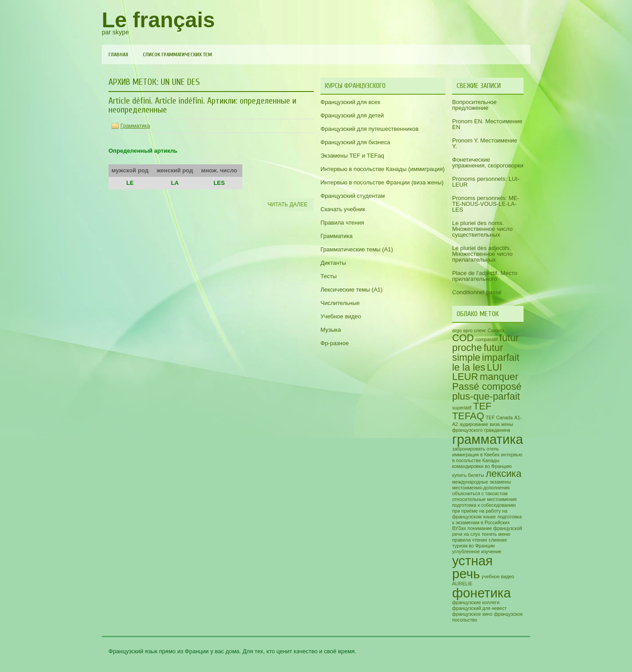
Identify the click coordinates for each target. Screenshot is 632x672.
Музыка (331, 330)
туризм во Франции (474, 546)
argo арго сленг (469, 330)
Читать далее (288, 205)
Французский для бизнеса (355, 142)
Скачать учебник (343, 209)
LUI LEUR (477, 372)
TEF (482, 406)
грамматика (488, 439)
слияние (498, 540)
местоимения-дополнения (481, 488)
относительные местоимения (484, 499)
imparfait (501, 357)
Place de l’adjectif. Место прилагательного (485, 276)
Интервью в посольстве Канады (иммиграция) (383, 169)
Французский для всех (350, 102)
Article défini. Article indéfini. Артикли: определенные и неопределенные (202, 105)
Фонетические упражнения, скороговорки (488, 163)
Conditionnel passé (477, 292)
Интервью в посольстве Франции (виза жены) (382, 182)
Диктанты (333, 263)
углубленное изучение (477, 551)
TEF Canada (499, 417)
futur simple (478, 353)
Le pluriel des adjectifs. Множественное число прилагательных (482, 254)
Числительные (340, 303)
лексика (503, 474)
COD (463, 338)
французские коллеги (476, 602)
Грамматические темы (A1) (357, 249)
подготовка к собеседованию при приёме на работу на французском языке (484, 511)
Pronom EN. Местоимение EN (487, 124)
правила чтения (470, 540)
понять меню (496, 534)
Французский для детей (352, 115)
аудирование (474, 424)
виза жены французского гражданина (482, 427)
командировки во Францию (482, 466)
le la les (469, 367)
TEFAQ (468, 416)
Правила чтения (342, 223)
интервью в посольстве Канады (487, 457)
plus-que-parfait (486, 396)
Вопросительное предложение (474, 105)
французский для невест (479, 608)
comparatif (486, 339)
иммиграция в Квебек (476, 455)
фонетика (482, 593)
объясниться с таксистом (480, 493)
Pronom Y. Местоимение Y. (485, 143)
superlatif (462, 408)
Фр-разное (335, 343)
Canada (496, 330)
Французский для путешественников (370, 129)
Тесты (328, 276)
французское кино (472, 614)
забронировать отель (476, 449)
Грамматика (135, 126)
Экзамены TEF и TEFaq (352, 156)
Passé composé (487, 386)
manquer (499, 377)
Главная (118, 54)
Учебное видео (341, 316)
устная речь (472, 567)
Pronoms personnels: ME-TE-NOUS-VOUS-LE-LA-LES (486, 204)
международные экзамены (482, 482)
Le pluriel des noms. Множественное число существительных (482, 229)
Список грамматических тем (177, 54)
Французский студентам (353, 196)
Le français (158, 20)
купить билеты (468, 475)
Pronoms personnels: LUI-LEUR (486, 182)
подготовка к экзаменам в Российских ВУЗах (487, 522)
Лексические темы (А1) (351, 290)
